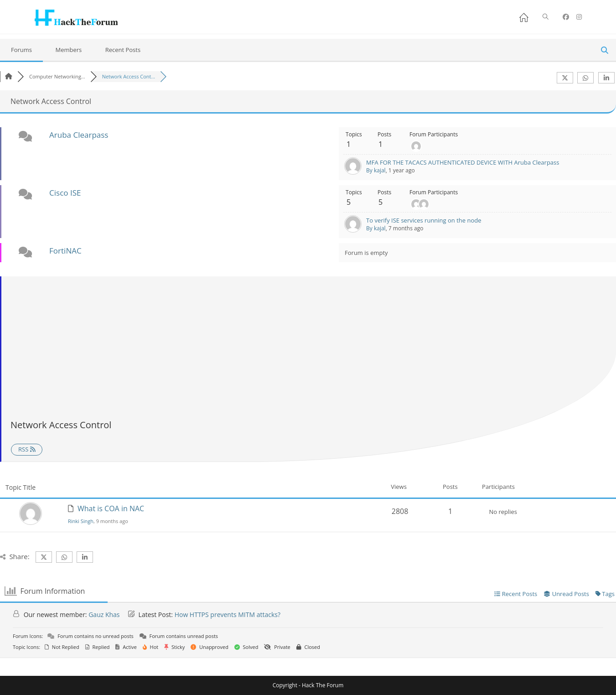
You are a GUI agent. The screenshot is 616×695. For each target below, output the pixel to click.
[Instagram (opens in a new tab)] (579, 17)
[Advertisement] (309, 349)
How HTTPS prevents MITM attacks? (228, 615)
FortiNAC (65, 251)
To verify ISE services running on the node (424, 220)
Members (68, 50)
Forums (21, 50)
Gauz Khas (104, 615)
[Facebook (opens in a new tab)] (566, 17)
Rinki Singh (81, 521)
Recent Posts (123, 50)
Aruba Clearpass (79, 135)
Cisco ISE (65, 193)
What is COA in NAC (111, 508)
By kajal (376, 170)
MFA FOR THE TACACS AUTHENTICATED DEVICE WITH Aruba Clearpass (463, 162)
